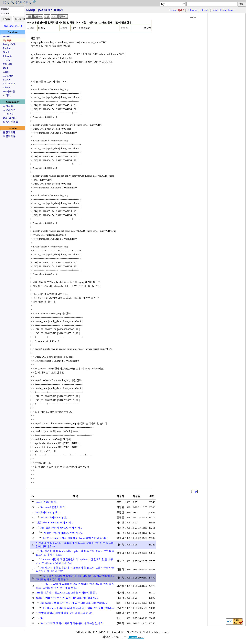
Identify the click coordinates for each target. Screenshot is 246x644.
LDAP (6, 80)
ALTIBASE (9, 83)
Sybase (7, 60)
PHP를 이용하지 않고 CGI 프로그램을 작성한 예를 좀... (67, 593)
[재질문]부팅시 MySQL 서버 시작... (63, 533)
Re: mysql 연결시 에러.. (53, 507)
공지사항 (8, 106)
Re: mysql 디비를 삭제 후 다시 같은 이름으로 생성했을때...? (74, 603)
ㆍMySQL (6, 40)
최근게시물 (9, 136)
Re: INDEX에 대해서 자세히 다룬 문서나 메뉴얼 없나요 (72, 623)
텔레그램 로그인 (13, 26)
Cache (6, 72)
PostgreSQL (9, 44)
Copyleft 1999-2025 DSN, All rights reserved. (141, 632)
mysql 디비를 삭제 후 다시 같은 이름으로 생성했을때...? (67, 598)
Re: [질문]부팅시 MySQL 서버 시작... (61, 528)
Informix (8, 56)
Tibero (6, 87)
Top (194, 491)
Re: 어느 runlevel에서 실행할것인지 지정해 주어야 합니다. (76, 538)
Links (231, 10)
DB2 (5, 68)
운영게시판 (9, 132)
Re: (42, 618)
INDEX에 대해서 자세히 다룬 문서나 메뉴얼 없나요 (65, 613)
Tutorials (204, 10)
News (173, 10)
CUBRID (8, 76)
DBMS (7, 36)
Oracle (6, 52)
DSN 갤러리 (10, 118)
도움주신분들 (11, 122)
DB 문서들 (9, 91)
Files (223, 10)
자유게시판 (9, 110)
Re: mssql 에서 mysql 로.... (55, 517)
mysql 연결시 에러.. (47, 502)
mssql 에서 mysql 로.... (48, 512)
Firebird (7, 48)
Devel (215, 10)
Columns (192, 10)
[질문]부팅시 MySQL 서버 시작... (54, 523)
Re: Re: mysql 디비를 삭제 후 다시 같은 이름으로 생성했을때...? (79, 608)
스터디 (7, 95)
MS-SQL (8, 64)
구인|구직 (8, 114)
